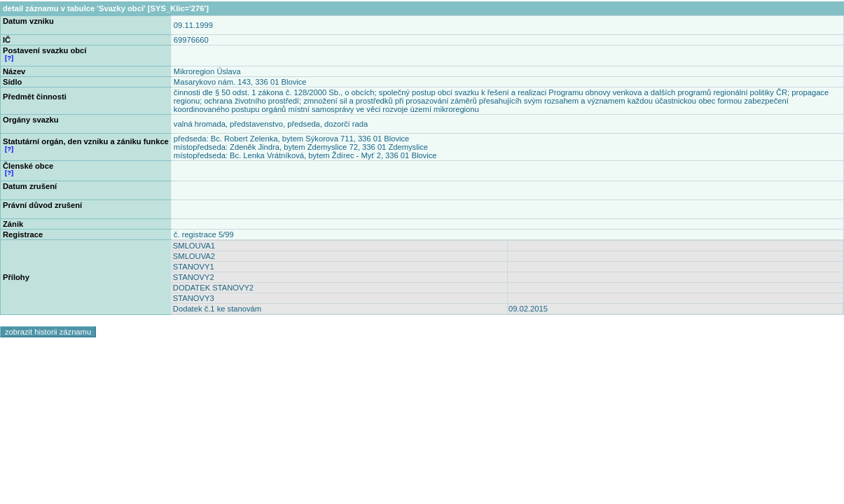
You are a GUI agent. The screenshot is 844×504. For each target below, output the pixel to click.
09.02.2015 (528, 309)
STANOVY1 (194, 267)
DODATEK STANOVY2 (213, 288)
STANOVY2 (194, 277)
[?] (9, 58)
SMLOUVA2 (194, 256)
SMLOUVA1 (194, 246)
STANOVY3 (194, 298)
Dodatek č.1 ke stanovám (217, 309)
